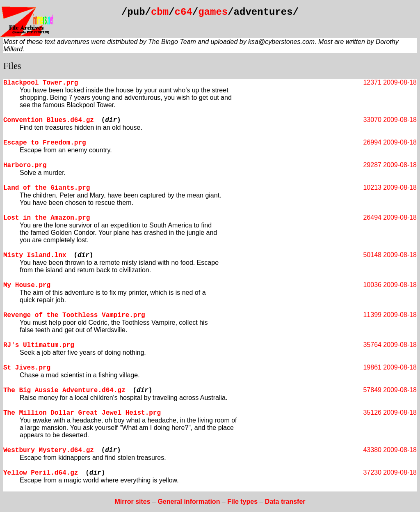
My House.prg (27, 285)
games (213, 12)
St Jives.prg (27, 368)
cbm (160, 12)
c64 (184, 12)
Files (12, 66)
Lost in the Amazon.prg (47, 218)
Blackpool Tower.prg (41, 83)
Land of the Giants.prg (47, 188)
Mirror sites (132, 502)
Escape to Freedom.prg (45, 143)
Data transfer (285, 502)
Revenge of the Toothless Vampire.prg (74, 315)
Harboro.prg (25, 165)
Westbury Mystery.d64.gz (49, 450)
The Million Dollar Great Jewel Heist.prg (82, 413)
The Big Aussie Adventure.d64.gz (64, 390)
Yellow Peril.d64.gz (41, 473)
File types (242, 502)
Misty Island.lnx (35, 255)
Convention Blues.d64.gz (49, 120)
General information (189, 502)
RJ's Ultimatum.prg (39, 345)
